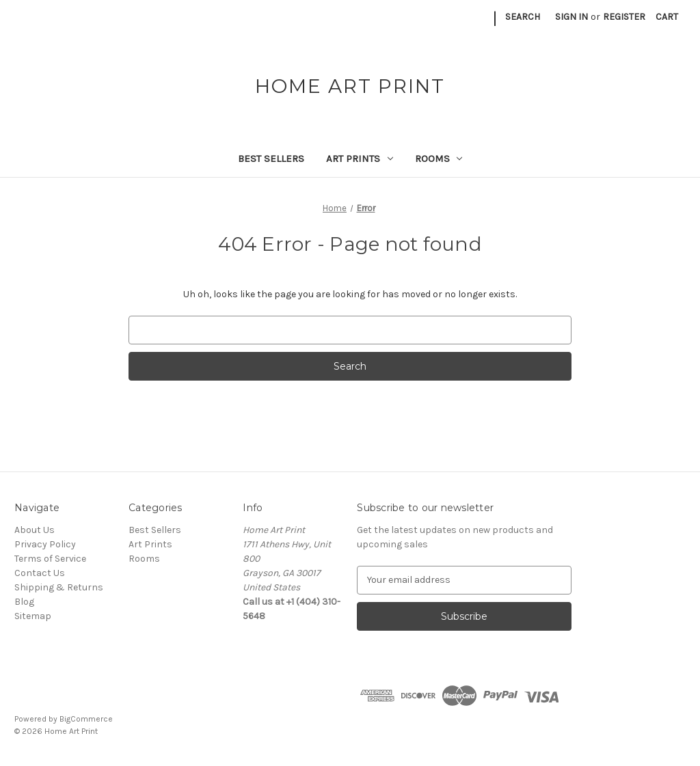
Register (624, 17)
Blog (24, 602)
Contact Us (40, 573)
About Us (35, 530)
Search (523, 17)
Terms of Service (50, 559)
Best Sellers (271, 159)
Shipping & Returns (59, 587)
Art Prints (360, 159)
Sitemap (33, 616)
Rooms (439, 159)
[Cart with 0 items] (667, 17)
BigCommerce (86, 719)
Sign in (571, 17)
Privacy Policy (45, 544)
